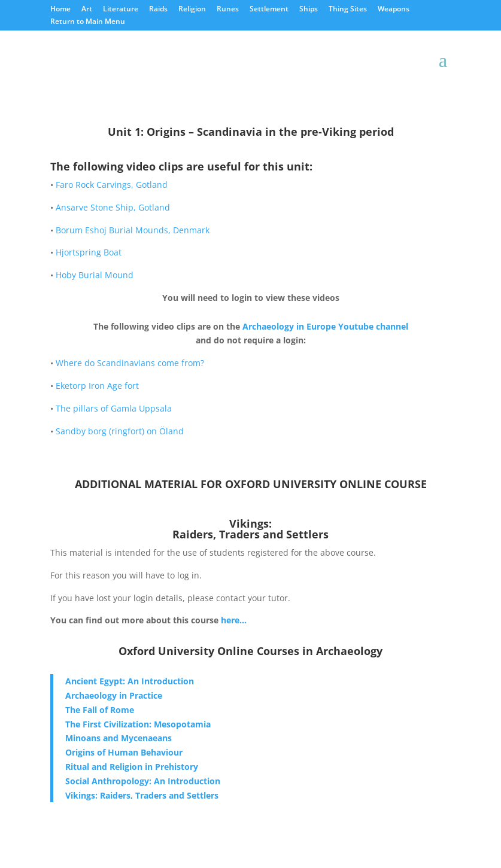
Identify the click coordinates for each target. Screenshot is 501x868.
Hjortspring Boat (89, 252)
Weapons (394, 10)
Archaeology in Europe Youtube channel (325, 326)
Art (87, 10)
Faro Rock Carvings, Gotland (112, 185)
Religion (192, 10)
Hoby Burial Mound (95, 275)
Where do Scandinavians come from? (130, 363)
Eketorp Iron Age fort (97, 386)
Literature (121, 10)
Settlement (269, 10)
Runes (228, 10)
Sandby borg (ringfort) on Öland (120, 431)
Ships (309, 10)
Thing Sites (348, 10)
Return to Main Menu (88, 22)
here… (234, 620)
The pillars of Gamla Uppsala (114, 408)
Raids (158, 10)
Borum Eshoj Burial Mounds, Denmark (133, 230)
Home (60, 10)
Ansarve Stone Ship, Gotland (113, 207)
